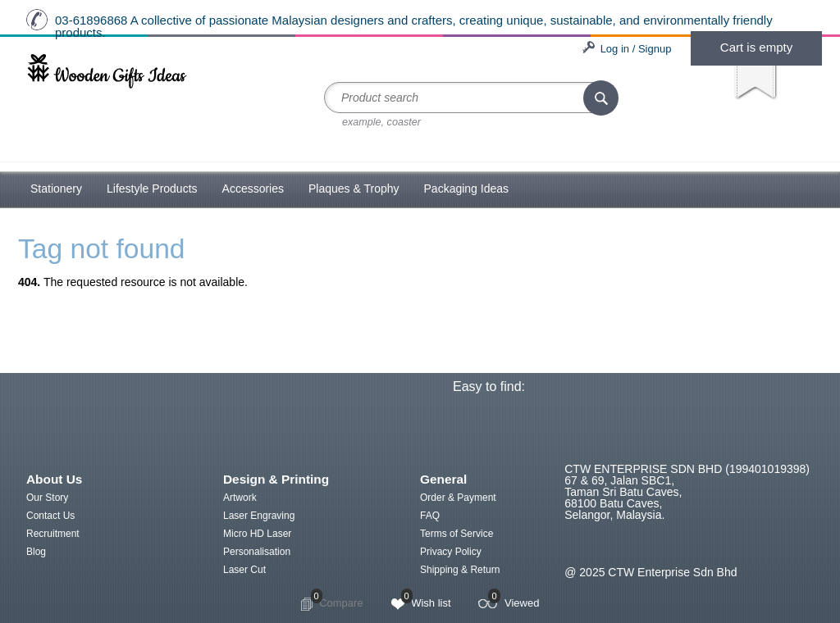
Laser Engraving (259, 516)
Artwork (240, 498)
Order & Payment (458, 498)
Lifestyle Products (152, 189)
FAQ (430, 516)
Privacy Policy (451, 552)
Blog (36, 552)
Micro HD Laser (257, 534)
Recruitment (53, 534)
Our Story (47, 498)
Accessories (253, 189)
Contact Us (50, 516)
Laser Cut (244, 570)
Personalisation (257, 552)
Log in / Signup (636, 49)
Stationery (56, 189)
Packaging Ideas (467, 189)
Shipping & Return (460, 570)
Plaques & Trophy (354, 189)
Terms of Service (457, 534)
